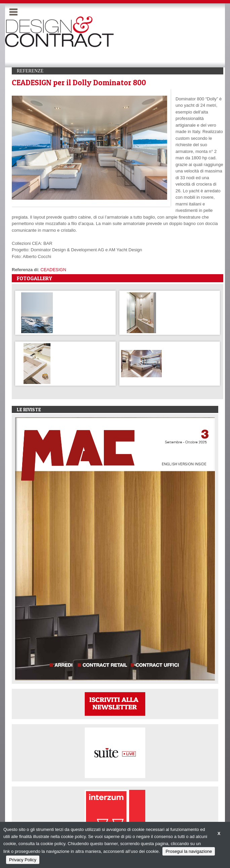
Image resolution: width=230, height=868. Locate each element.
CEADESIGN (53, 270)
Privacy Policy (23, 860)
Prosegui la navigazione (189, 851)
